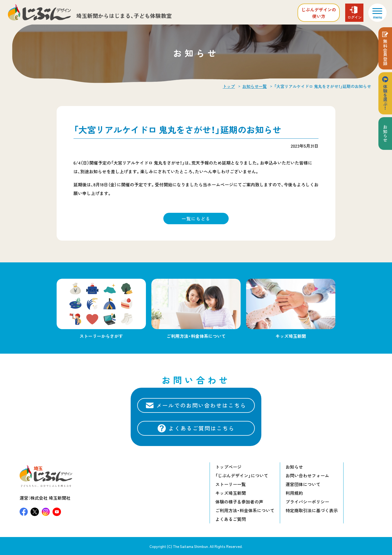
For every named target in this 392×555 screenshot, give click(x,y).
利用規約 (294, 493)
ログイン (354, 17)
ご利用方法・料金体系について (245, 510)
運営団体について (303, 484)
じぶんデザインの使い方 (319, 13)
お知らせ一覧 (255, 86)
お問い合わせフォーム (307, 475)
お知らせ (385, 134)
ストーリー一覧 (231, 484)
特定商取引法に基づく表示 (312, 510)
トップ (229, 86)
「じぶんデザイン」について (242, 475)
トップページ (228, 467)
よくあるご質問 (231, 519)
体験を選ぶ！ (385, 97)
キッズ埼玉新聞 (231, 493)
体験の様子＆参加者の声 (239, 502)
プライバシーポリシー (307, 502)
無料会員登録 (385, 52)
